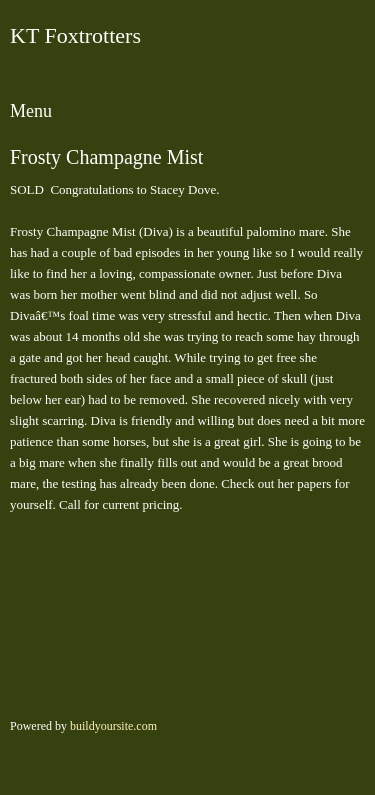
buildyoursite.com (113, 726)
